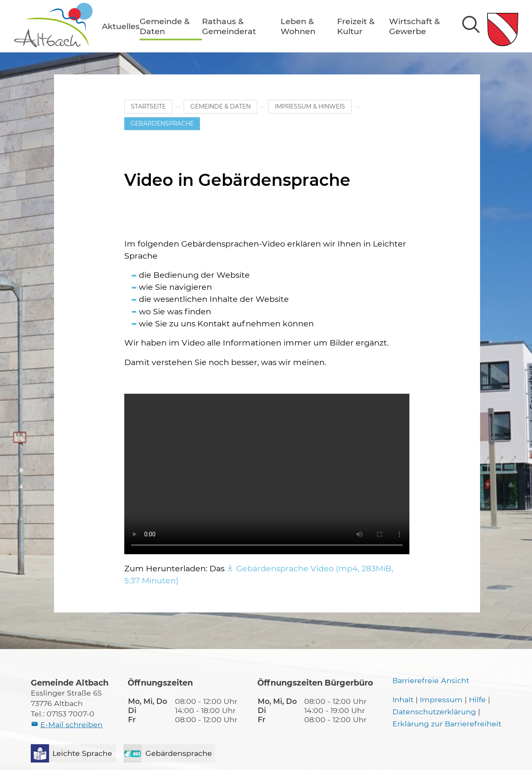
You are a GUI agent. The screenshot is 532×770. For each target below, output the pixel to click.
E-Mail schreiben (71, 724)
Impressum (441, 700)
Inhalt (403, 700)
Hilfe (477, 700)
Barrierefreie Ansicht (431, 680)
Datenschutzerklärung (434, 712)
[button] (121, 26)
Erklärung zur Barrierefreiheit (447, 724)
